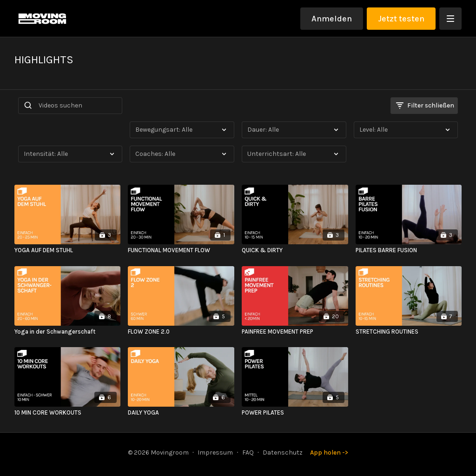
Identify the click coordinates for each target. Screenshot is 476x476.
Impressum (215, 453)
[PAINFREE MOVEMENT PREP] (295, 332)
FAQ (248, 453)
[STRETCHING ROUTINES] (409, 332)
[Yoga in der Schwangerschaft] (68, 332)
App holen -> (329, 453)
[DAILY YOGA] (181, 413)
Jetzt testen (401, 19)
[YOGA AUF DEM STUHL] (68, 250)
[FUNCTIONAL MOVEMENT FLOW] (181, 250)
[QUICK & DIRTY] (295, 250)
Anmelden (332, 19)
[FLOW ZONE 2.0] (181, 332)
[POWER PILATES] (295, 413)
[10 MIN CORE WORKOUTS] (68, 413)
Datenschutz (283, 453)
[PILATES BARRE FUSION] (409, 250)
